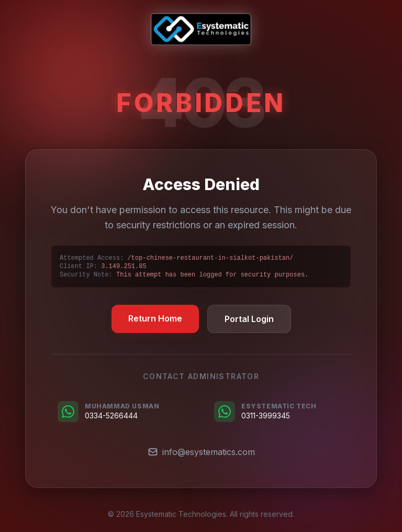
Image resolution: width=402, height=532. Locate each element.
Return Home (155, 318)
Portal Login (249, 319)
